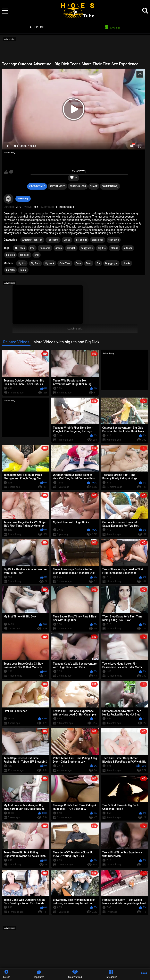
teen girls (114, 240)
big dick (10, 255)
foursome (45, 248)
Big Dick (35, 263)
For (98, 263)
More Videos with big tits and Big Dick (66, 342)
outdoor (128, 248)
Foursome (53, 240)
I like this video (6, 172)
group (59, 248)
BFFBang (23, 199)
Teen (89, 263)
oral (37, 255)
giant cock (98, 240)
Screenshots (78, 186)
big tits (102, 248)
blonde (114, 248)
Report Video (57, 186)
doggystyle (87, 248)
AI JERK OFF (37, 27)
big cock (25, 255)
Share (94, 186)
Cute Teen (65, 263)
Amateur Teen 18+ (32, 240)
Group (67, 240)
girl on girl (81, 240)
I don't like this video (11, 172)
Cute (78, 263)
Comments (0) (110, 186)
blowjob (71, 248)
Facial (23, 270)
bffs (32, 248)
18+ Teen (20, 248)
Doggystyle (111, 263)
